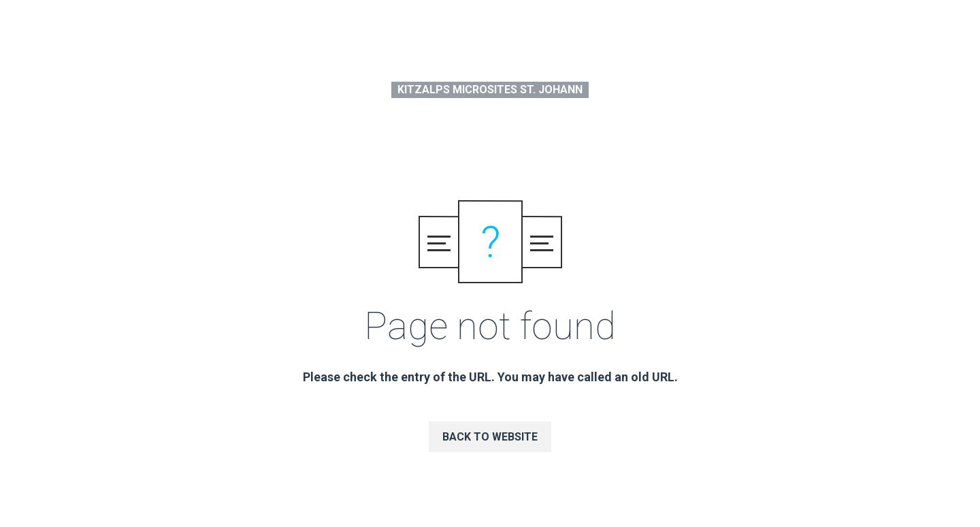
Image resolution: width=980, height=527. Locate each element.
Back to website (490, 437)
